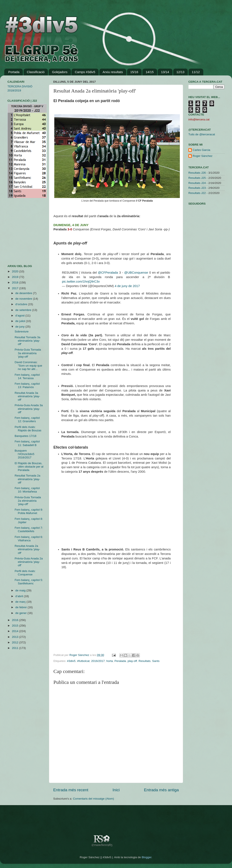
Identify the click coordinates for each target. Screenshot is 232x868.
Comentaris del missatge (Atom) (94, 799)
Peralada (120, 661)
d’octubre (22, 304)
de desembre (24, 293)
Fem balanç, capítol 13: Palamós (27, 385)
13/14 (165, 72)
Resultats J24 (197, 183)
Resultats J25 (197, 178)
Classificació (36, 72)
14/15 (150, 72)
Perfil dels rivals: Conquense (25, 573)
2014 (16, 631)
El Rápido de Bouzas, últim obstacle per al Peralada (29, 467)
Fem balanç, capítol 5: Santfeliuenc (29, 582)
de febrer (21, 607)
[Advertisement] (20, 231)
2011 (16, 648)
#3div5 (71, 661)
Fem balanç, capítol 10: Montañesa (27, 490)
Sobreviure (22, 331)
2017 (16, 288)
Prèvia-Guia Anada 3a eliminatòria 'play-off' (29, 409)
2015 (16, 626)
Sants (156, 661)
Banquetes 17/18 (26, 436)
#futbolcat (83, 661)
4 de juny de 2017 (127, 286)
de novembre (24, 299)
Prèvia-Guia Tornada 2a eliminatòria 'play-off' (28, 501)
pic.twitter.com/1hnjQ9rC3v (81, 282)
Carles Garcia (201, 150)
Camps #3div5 (85, 72)
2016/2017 (98, 661)
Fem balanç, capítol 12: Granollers (27, 420)
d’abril (20, 596)
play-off (132, 661)
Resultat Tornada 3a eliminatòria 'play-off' (28, 341)
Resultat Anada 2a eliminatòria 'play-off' (27, 549)
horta (110, 661)
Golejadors (60, 72)
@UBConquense (136, 273)
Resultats (145, 661)
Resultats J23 (197, 188)
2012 (16, 642)
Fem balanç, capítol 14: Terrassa (27, 376)
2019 (16, 277)
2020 (16, 271)
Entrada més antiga (161, 790)
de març (21, 602)
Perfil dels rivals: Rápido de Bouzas (28, 429)
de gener (21, 613)
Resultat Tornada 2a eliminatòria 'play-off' (28, 479)
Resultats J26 (197, 173)
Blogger (147, 857)
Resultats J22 (197, 193)
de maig (21, 590)
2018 (16, 282)
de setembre (24, 310)
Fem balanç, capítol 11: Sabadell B (27, 443)
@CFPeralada (108, 273)
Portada (14, 72)
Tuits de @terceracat (202, 134)
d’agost (20, 316)
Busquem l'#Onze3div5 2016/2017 (25, 454)
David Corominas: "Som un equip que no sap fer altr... (28, 366)
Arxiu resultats (113, 72)
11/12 (196, 72)
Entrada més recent (71, 790)
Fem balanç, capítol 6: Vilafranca (29, 539)
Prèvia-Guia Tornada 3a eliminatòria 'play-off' (28, 353)
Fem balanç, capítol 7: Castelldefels (29, 529)
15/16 (134, 72)
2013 (16, 637)
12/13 (180, 72)
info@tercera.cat (199, 119)
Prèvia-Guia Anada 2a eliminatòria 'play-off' (29, 562)
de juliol (21, 321)
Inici (116, 790)
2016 (16, 620)
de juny (20, 327)
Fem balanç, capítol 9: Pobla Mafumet (29, 511)
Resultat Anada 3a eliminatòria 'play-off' (27, 396)
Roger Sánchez (80, 655)
